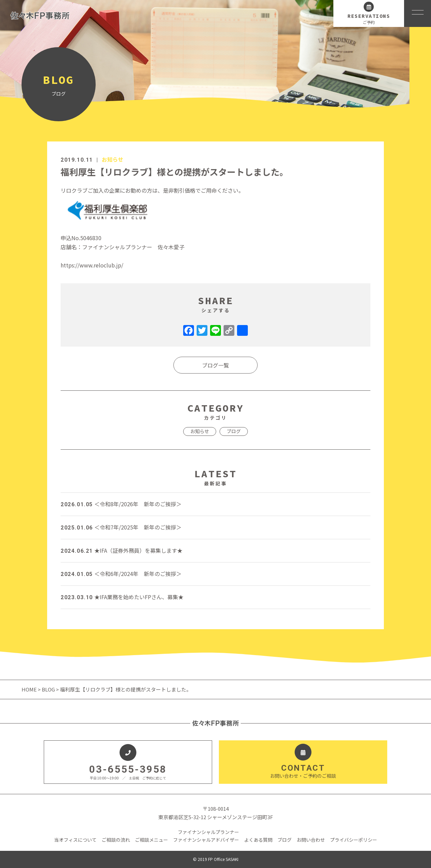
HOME (30, 689)
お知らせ (112, 159)
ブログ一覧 (215, 365)
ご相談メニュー (152, 840)
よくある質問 (258, 840)
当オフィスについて (75, 840)
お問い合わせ (311, 840)
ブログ (234, 431)
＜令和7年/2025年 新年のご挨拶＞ (121, 527)
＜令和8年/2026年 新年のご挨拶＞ (121, 504)
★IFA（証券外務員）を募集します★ (122, 550)
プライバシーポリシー (354, 840)
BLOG (48, 689)
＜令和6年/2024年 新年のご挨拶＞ (121, 574)
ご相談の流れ (116, 840)
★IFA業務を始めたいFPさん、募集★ (122, 597)
